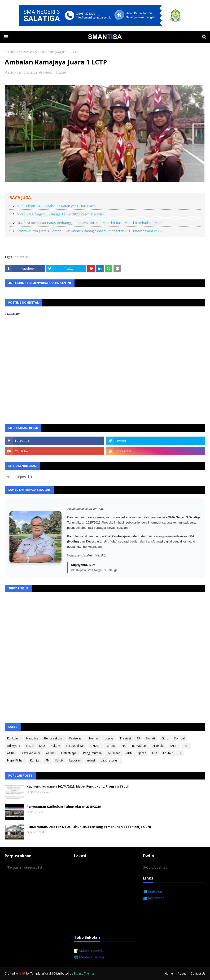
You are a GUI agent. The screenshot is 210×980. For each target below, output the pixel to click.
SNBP (174, 746)
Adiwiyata (14, 746)
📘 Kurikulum (153, 891)
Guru (165, 738)
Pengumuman (92, 753)
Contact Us (198, 973)
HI (180, 753)
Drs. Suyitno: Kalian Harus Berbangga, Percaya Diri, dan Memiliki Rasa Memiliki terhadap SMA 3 (90, 223)
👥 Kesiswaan (154, 898)
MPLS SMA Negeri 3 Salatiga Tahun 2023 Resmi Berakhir (60, 214)
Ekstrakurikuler (30, 753)
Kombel (179, 738)
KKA (155, 753)
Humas (94, 738)
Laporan (75, 760)
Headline (32, 738)
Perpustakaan (75, 746)
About (182, 973)
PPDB (30, 746)
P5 (138, 738)
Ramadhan (139, 746)
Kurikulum (14, 738)
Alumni (51, 753)
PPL (124, 746)
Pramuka (158, 746)
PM (47, 760)
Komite (35, 760)
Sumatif (151, 738)
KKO (42, 746)
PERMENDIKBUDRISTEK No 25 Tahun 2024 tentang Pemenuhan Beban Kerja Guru (89, 827)
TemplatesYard (41, 973)
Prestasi (125, 738)
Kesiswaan (26, 52)
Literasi (109, 738)
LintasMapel (69, 753)
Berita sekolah (54, 738)
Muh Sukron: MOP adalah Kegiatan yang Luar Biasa (56, 206)
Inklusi (91, 760)
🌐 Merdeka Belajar (89, 957)
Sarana (111, 746)
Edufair (168, 753)
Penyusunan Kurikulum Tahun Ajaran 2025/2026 (63, 807)
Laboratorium (110, 760)
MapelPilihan (16, 760)
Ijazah (142, 753)
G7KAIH (95, 746)
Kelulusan (114, 753)
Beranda (11, 52)
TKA (186, 746)
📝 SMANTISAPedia (89, 951)
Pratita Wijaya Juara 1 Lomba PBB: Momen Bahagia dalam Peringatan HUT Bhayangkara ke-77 (90, 231)
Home (169, 973)
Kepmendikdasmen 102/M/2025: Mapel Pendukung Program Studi (78, 786)
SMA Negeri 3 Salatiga (22, 73)
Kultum (55, 746)
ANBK (11, 753)
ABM (129, 753)
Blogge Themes (84, 973)
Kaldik (59, 760)
